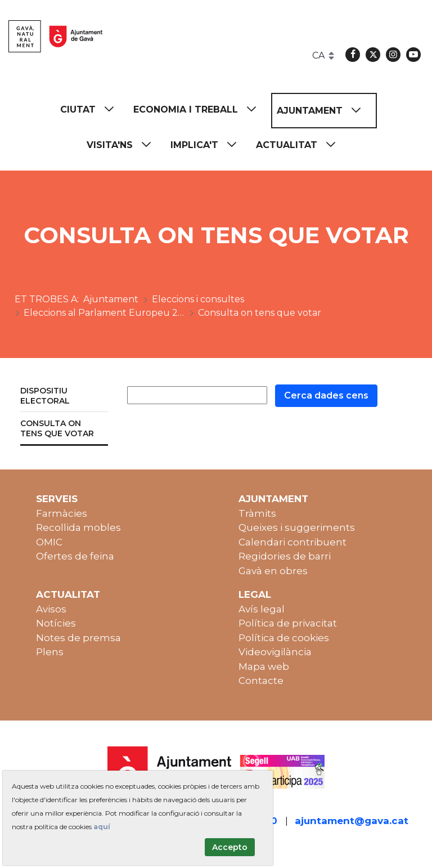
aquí (102, 827)
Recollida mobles (78, 527)
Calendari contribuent (292, 542)
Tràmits (257, 513)
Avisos (51, 609)
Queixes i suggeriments (297, 527)
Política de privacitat (288, 623)
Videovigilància (275, 652)
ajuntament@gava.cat (352, 821)
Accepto (230, 847)
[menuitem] (92, 109)
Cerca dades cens (326, 395)
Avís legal (262, 609)
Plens (50, 652)
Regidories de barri (285, 556)
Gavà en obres (273, 571)
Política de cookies (284, 638)
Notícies (56, 623)
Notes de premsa (78, 638)
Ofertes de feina (75, 556)
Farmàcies (62, 513)
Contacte (261, 681)
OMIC (49, 542)
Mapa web (264, 666)
